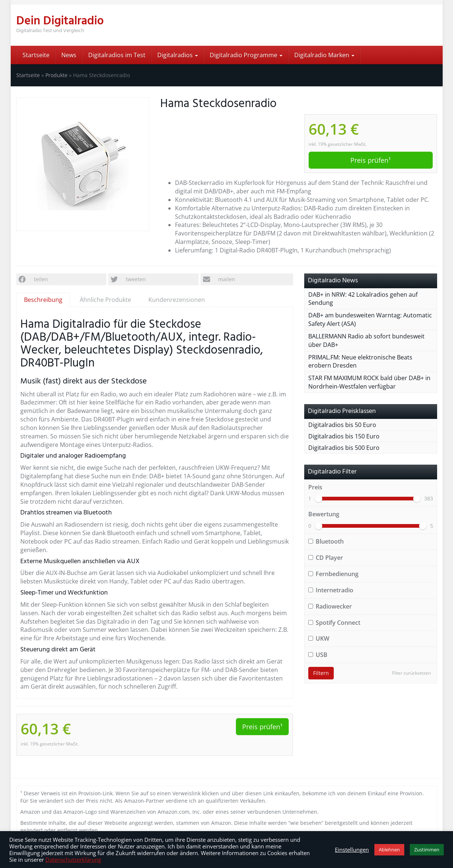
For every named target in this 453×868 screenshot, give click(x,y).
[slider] (319, 499)
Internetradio (331, 590)
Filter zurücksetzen (411, 673)
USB (318, 655)
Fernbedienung (333, 574)
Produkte (56, 75)
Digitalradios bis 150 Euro (344, 436)
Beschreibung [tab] (43, 300)
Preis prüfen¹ (370, 160)
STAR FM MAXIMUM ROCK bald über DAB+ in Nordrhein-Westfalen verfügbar (369, 382)
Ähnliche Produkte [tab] (105, 300)
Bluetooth (326, 541)
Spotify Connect (334, 623)
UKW (319, 638)
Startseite (36, 55)
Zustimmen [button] (427, 850)
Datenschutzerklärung (73, 860)
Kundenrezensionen (177, 300)
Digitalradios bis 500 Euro (344, 448)
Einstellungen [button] (352, 850)
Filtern (321, 673)
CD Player (326, 558)
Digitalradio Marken (324, 55)
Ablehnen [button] (389, 850)
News (69, 55)
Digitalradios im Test (117, 55)
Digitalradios (178, 55)
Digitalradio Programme (246, 55)
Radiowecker (330, 606)
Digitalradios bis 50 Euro (342, 425)
